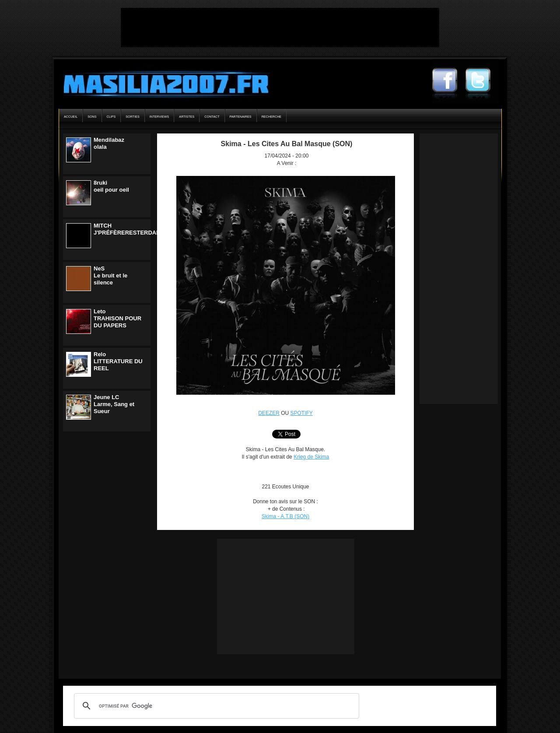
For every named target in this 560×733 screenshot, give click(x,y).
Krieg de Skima (311, 457)
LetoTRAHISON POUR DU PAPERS (117, 318)
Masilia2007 (161, 82)
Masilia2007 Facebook (449, 81)
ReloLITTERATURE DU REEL (118, 361)
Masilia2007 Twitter (482, 81)
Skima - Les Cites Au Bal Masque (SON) (287, 144)
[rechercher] (215, 706)
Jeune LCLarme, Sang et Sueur (114, 404)
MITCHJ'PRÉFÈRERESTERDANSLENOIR (140, 229)
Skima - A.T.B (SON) (285, 516)
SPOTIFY (302, 413)
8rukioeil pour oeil (111, 186)
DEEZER (269, 413)
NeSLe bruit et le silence (110, 275)
